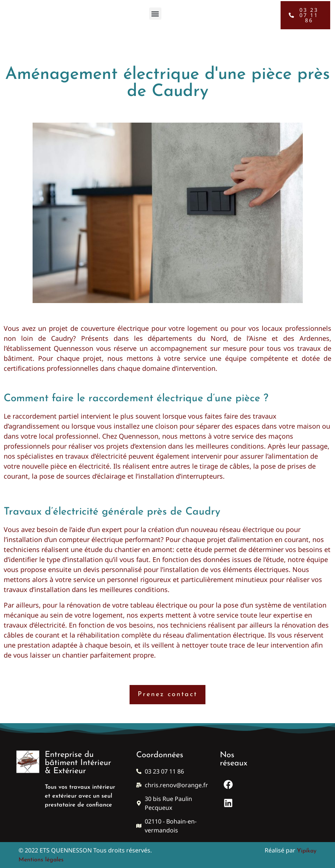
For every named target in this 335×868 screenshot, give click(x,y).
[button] (155, 12)
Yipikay (307, 851)
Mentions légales (41, 860)
